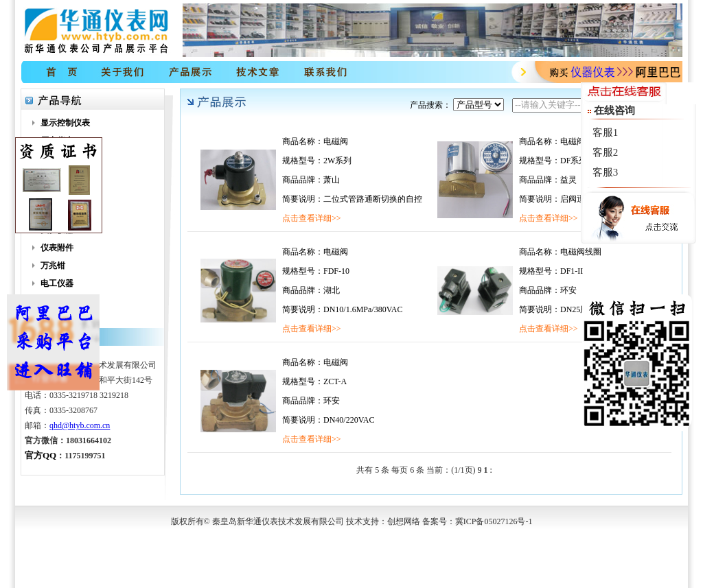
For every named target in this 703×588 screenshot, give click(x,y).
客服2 (606, 152)
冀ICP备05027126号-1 (494, 521)
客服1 (606, 132)
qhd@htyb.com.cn (80, 425)
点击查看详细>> (312, 218)
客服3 (606, 172)
